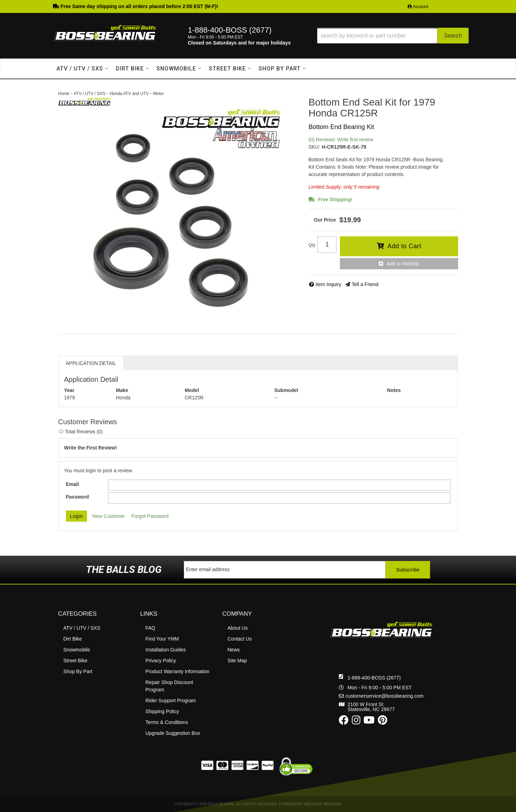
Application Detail (91, 363)
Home (64, 94)
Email (72, 484)
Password (78, 497)
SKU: (314, 147)
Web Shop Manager (322, 804)
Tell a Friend (365, 284)
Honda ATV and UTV (129, 94)
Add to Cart (404, 246)
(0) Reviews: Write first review (341, 140)
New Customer (109, 516)
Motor (159, 94)
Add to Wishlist (403, 264)
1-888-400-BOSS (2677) (374, 678)
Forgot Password (150, 516)
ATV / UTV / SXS (89, 94)
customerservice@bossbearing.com (385, 696)
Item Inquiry (329, 284)
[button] (393, 36)
